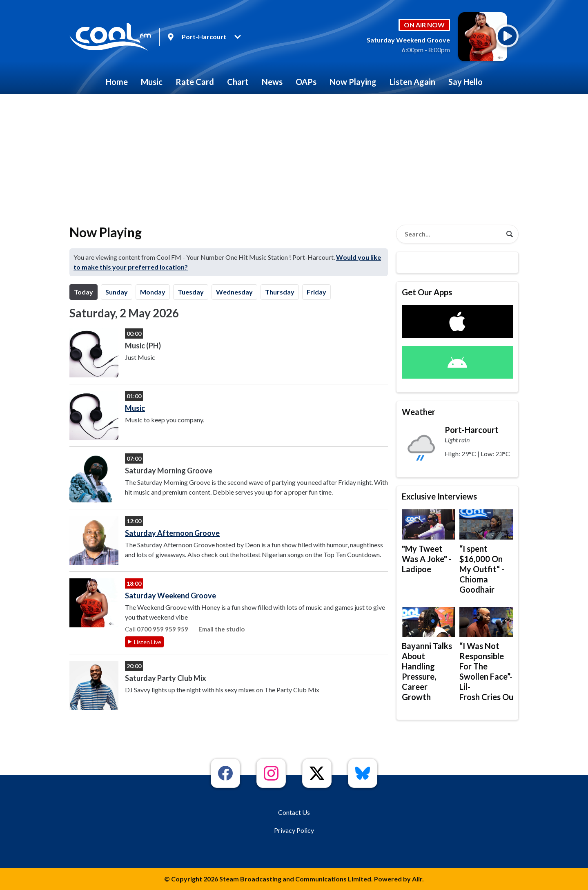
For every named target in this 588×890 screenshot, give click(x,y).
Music (152, 82)
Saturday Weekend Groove (170, 596)
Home (117, 82)
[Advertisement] (294, 155)
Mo (153, 292)
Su (117, 292)
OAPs (306, 82)
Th (280, 292)
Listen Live (148, 642)
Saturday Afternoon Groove (172, 533)
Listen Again (412, 82)
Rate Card (195, 82)
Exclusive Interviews (439, 496)
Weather (419, 412)
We (234, 292)
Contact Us (294, 812)
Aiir (417, 879)
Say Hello (465, 82)
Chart (238, 82)
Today (84, 292)
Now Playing (353, 82)
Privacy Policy (294, 830)
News (272, 82)
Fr (316, 292)
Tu (191, 292)
